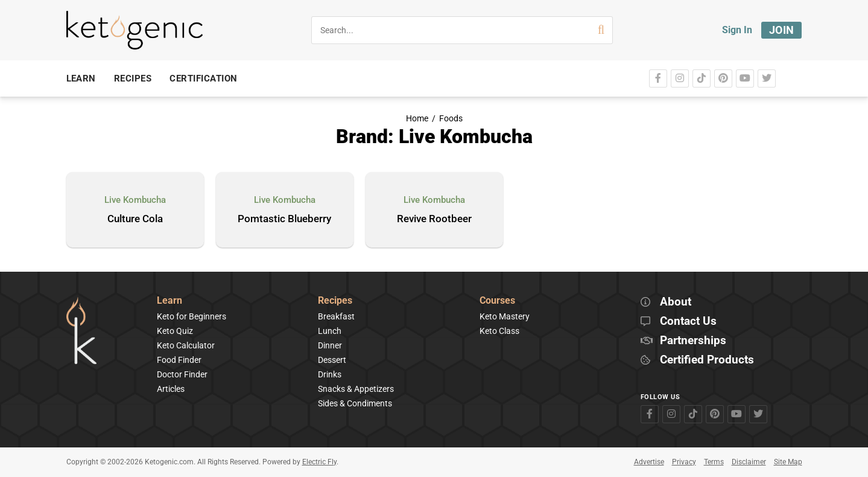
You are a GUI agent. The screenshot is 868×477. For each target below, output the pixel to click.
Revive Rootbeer (434, 219)
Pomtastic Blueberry (284, 219)
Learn (169, 301)
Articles (171, 389)
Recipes (335, 301)
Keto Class (499, 331)
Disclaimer (749, 462)
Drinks (330, 374)
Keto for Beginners (192, 316)
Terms (714, 462)
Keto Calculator (186, 345)
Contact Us (688, 322)
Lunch (330, 331)
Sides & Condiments (355, 403)
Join (782, 30)
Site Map (788, 462)
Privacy (684, 462)
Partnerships (693, 341)
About (676, 302)
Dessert (332, 360)
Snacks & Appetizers (356, 389)
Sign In (737, 30)
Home (417, 119)
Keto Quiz (175, 331)
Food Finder (179, 360)
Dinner (330, 345)
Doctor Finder (182, 374)
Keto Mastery (505, 316)
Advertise (649, 462)
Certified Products (707, 360)
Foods (451, 119)
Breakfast (336, 316)
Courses (497, 301)
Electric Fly (319, 462)
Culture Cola (135, 219)
